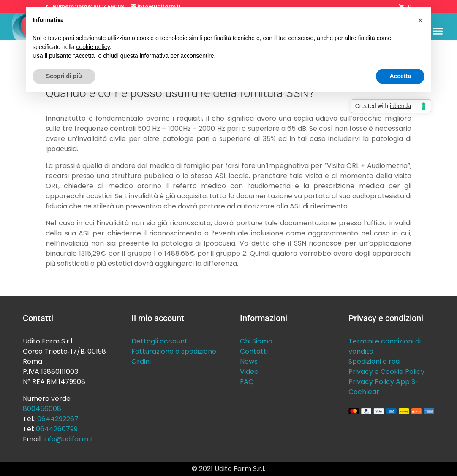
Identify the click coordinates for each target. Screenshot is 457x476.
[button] (420, 20)
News (249, 361)
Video (249, 372)
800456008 (42, 409)
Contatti (254, 351)
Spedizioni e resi (374, 361)
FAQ (247, 382)
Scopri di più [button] (64, 76)
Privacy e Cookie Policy (386, 372)
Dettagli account (159, 341)
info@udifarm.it (69, 439)
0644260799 (57, 429)
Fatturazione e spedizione (174, 351)
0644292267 (58, 419)
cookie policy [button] (93, 47)
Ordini (141, 361)
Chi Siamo (256, 341)
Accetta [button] (400, 76)
